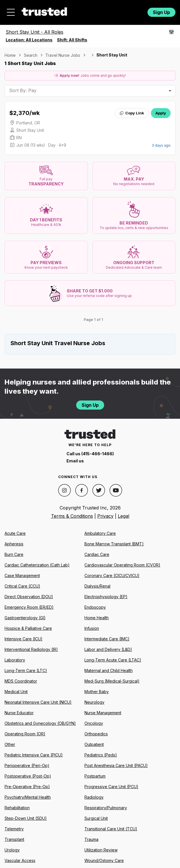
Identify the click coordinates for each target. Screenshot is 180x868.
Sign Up (161, 12)
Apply (161, 113)
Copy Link (132, 113)
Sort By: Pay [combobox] (23, 90)
